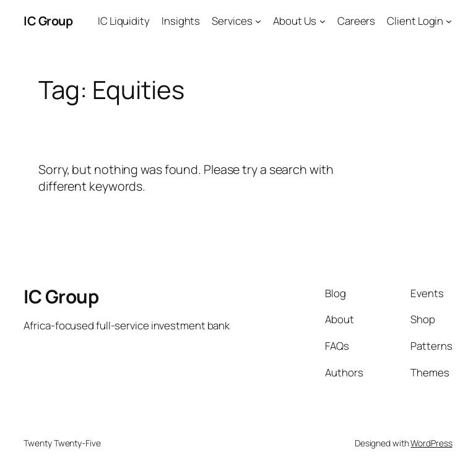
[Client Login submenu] (449, 21)
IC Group (48, 21)
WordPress (431, 443)
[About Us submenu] (322, 21)
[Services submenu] (258, 21)
